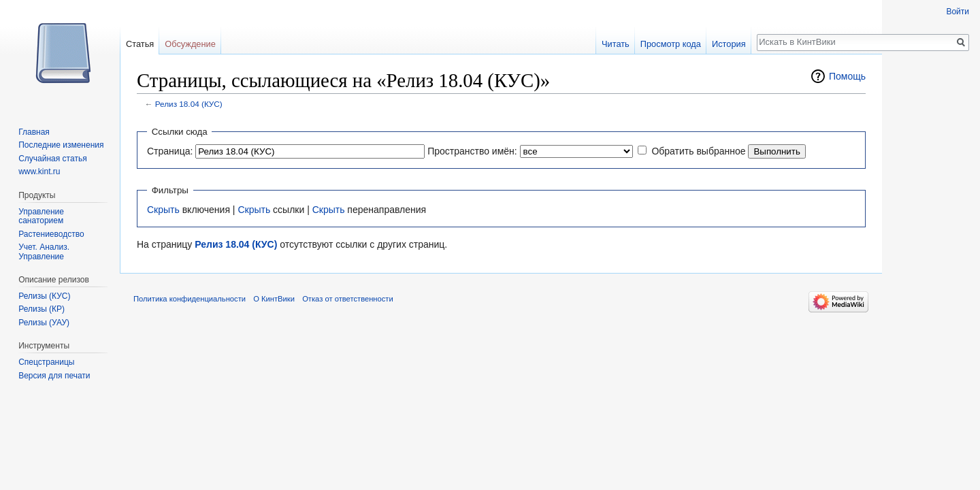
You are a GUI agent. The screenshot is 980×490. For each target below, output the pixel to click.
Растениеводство (51, 234)
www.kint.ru (39, 171)
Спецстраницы (46, 362)
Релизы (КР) (42, 309)
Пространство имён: (472, 151)
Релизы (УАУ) (44, 323)
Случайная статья (52, 159)
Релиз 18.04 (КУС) (189, 104)
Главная (34, 132)
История (729, 44)
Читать (616, 44)
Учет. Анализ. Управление (44, 252)
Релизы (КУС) (44, 296)
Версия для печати (54, 376)
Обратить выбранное (698, 151)
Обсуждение (190, 44)
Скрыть (163, 210)
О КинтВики (274, 299)
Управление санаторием (41, 216)
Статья (140, 44)
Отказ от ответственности (348, 299)
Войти (958, 12)
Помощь (847, 76)
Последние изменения (61, 145)
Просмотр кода (671, 44)
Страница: (170, 151)
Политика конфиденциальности (190, 299)
